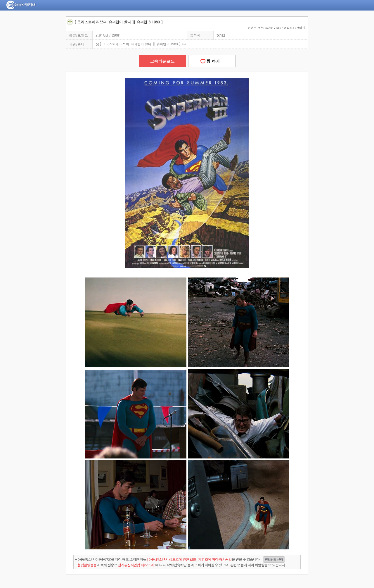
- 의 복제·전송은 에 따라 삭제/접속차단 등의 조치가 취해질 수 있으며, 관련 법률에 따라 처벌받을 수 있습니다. (180, 565)
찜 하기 (212, 61)
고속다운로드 (162, 61)
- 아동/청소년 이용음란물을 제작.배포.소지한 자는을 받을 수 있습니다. (180, 559)
